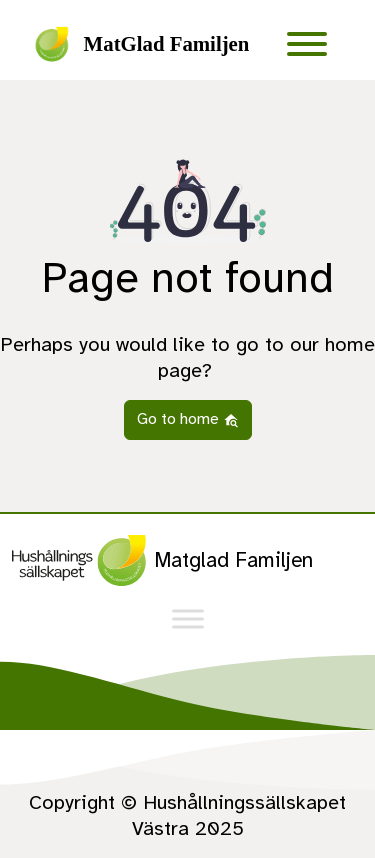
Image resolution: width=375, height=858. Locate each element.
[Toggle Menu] (307, 44)
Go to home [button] (188, 419)
